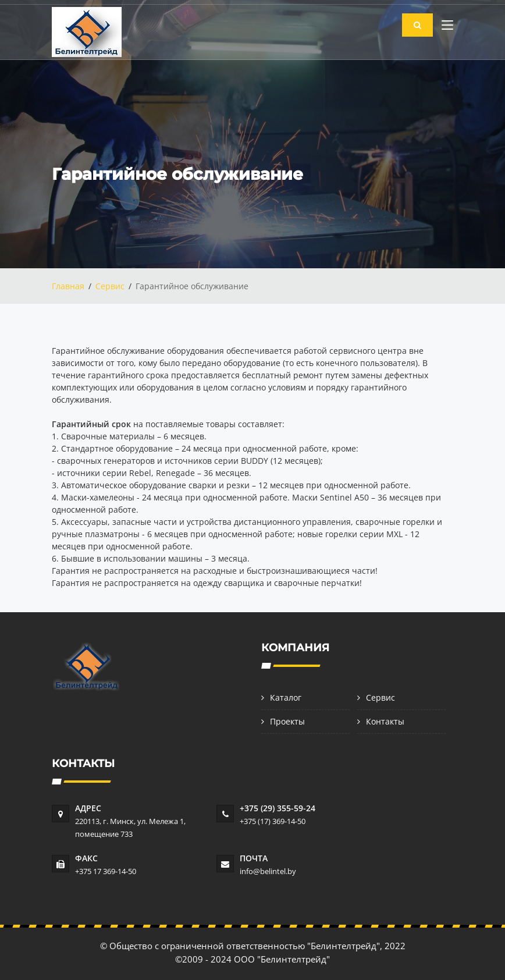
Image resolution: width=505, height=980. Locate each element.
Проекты (287, 721)
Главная (68, 286)
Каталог (286, 697)
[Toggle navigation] (447, 27)
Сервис (110, 286)
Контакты (385, 721)
